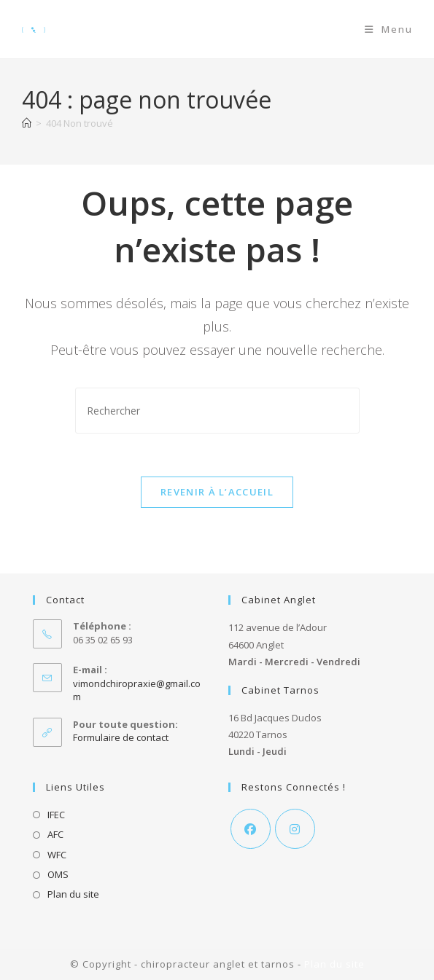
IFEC (56, 815)
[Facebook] (251, 829)
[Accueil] (27, 123)
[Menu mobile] (388, 29)
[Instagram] (295, 829)
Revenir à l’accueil (217, 493)
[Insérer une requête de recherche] (217, 411)
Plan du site (73, 895)
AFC (55, 835)
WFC (57, 855)
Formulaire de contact (121, 737)
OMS (58, 874)
